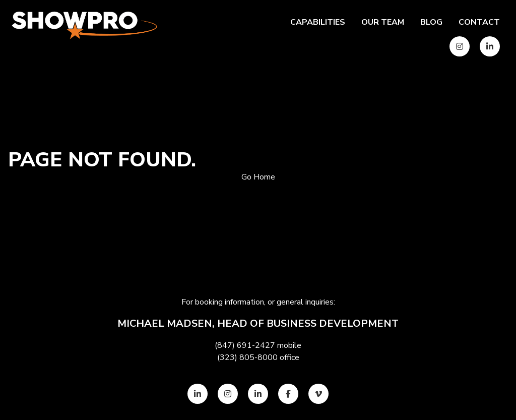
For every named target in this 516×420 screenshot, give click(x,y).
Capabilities (318, 22)
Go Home (258, 177)
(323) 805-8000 (247, 357)
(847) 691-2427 (245, 345)
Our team (383, 22)
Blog (431, 22)
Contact (479, 22)
